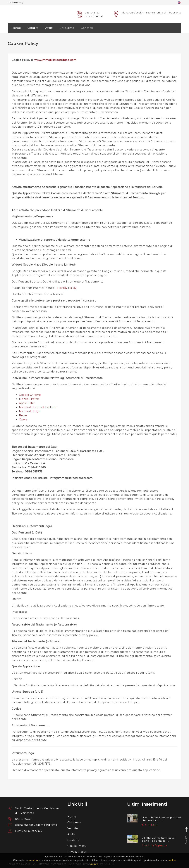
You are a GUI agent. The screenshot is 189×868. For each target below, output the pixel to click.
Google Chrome (30, 395)
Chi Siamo (67, 28)
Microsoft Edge (30, 411)
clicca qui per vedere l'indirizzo (36, 825)
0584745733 (92, 13)
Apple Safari (27, 403)
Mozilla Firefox (29, 399)
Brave (23, 415)
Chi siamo (74, 822)
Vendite (33, 28)
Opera (23, 420)
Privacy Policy (67, 288)
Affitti (49, 28)
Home (16, 28)
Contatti (87, 28)
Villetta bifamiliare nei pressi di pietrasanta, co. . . (161, 819)
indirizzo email (94, 16)
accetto (33, 860)
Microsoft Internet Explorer (38, 407)
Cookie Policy (77, 846)
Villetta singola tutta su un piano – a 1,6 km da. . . (158, 839)
